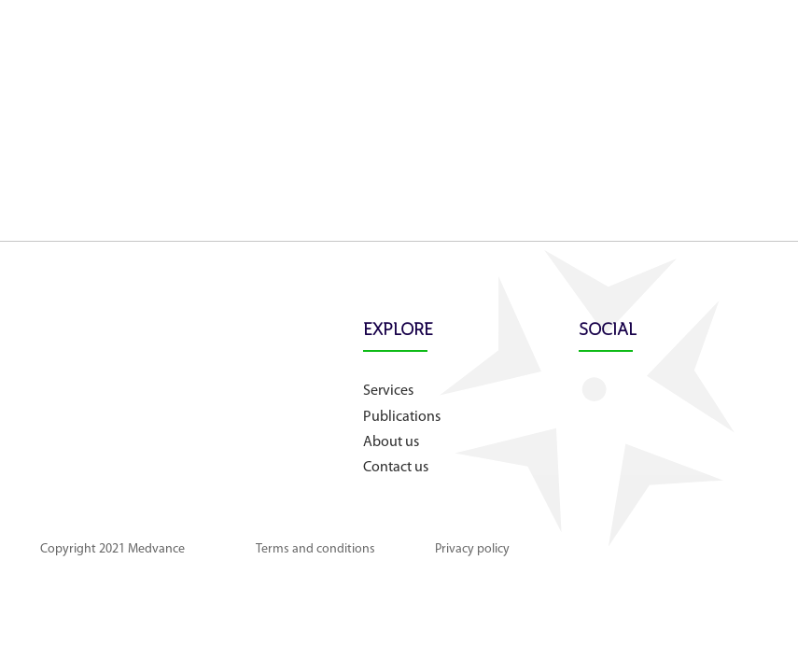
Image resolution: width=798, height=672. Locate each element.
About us (391, 442)
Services (388, 391)
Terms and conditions (315, 549)
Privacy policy (472, 549)
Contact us (396, 468)
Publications (402, 417)
